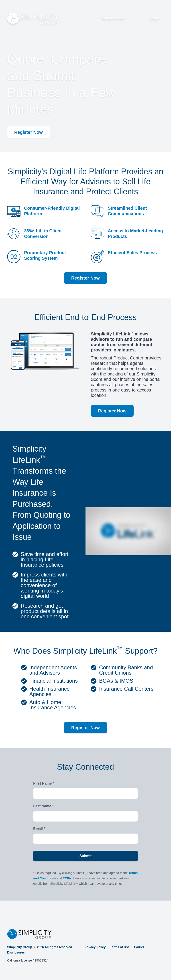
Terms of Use (120, 947)
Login (154, 18)
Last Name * (43, 806)
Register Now (113, 18)
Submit (85, 856)
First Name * (44, 783)
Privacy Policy (95, 947)
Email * (39, 829)
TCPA (67, 878)
